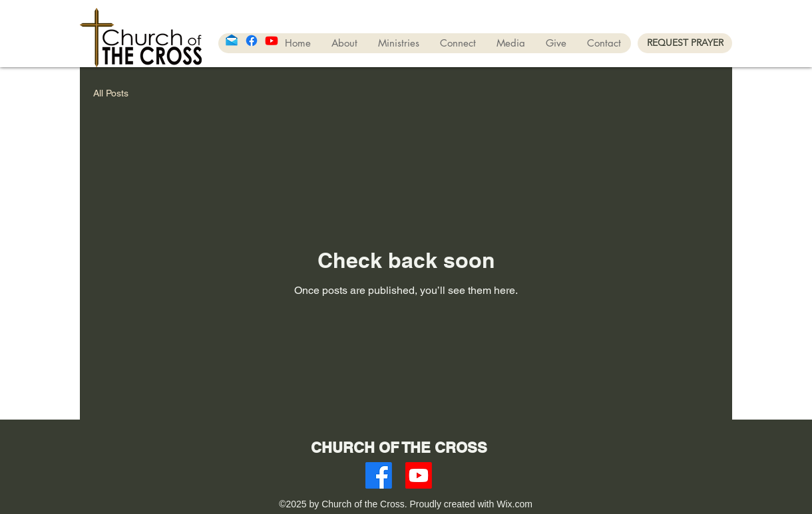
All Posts (111, 93)
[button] (398, 43)
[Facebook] (252, 41)
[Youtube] (272, 41)
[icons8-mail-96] (232, 41)
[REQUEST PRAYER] (685, 43)
